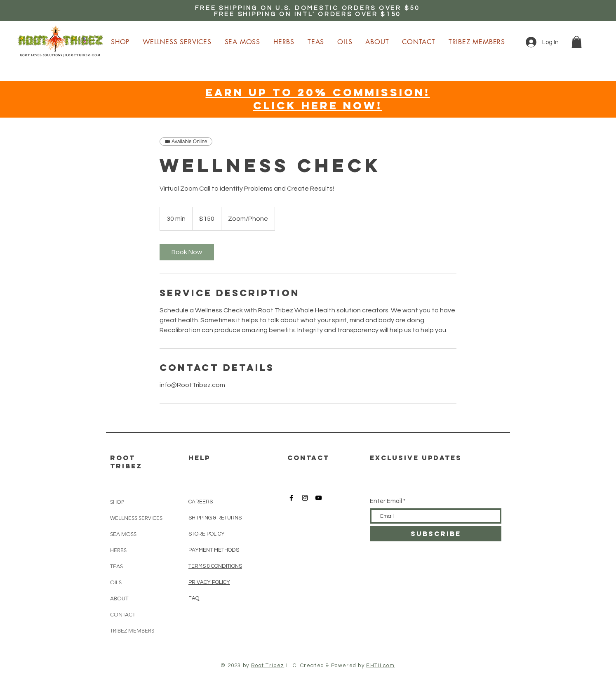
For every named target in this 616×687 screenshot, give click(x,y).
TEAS (116, 566)
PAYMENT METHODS (214, 550)
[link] (187, 252)
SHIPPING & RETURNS (215, 518)
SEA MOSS (123, 534)
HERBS (118, 550)
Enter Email (386, 501)
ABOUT (119, 598)
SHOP (117, 502)
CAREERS (201, 502)
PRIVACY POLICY (209, 582)
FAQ (194, 598)
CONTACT (123, 615)
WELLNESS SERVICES (136, 518)
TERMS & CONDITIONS (215, 566)
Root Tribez (268, 666)
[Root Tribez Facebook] (291, 498)
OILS (116, 582)
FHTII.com (380, 666)
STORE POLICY (207, 534)
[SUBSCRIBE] (436, 534)
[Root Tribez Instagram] (305, 498)
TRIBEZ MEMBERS (132, 631)
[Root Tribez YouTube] (319, 498)
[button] (577, 42)
